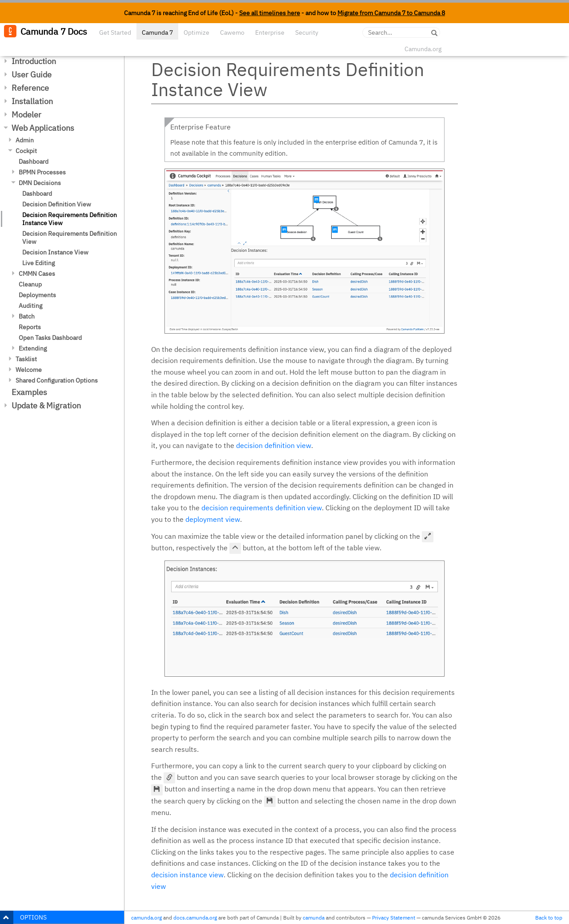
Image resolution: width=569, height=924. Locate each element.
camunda (314, 918)
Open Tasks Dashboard (50, 338)
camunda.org (146, 918)
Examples (29, 392)
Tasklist (26, 359)
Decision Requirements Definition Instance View (70, 219)
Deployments (37, 295)
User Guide (32, 75)
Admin (25, 140)
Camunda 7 (157, 32)
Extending (33, 348)
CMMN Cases (37, 274)
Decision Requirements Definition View (70, 238)
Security (307, 32)
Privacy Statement (394, 918)
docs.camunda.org (195, 918)
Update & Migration (46, 406)
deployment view (213, 519)
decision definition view (274, 445)
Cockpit (26, 151)
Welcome (29, 370)
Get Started (115, 32)
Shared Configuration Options (57, 380)
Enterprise (270, 32)
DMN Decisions (40, 183)
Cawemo (232, 32)
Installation (32, 101)
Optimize (196, 32)
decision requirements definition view (262, 508)
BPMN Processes (42, 172)
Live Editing (38, 263)
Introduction (34, 61)
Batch (27, 316)
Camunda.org (423, 49)
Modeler (26, 115)
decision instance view (187, 875)
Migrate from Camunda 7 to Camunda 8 (391, 13)
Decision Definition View (57, 204)
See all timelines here (270, 13)
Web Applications (43, 128)
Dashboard (34, 161)
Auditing (30, 306)
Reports (30, 327)
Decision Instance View (55, 252)
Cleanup (30, 284)
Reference (30, 88)
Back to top (549, 918)
